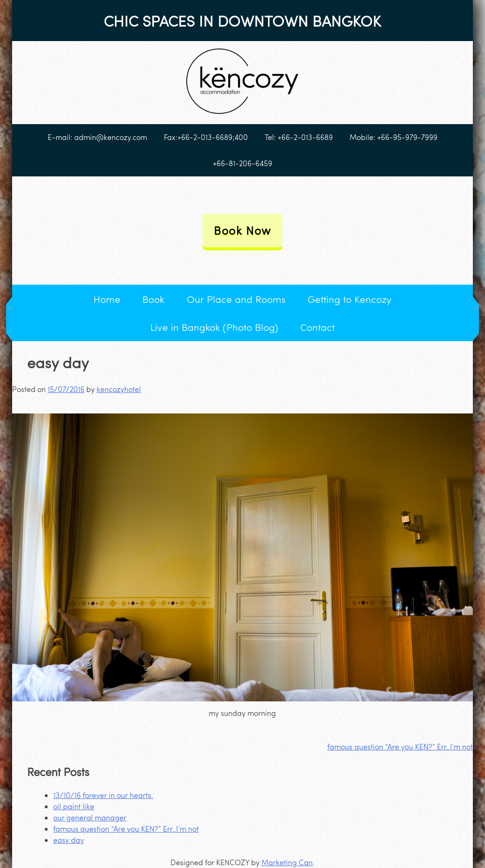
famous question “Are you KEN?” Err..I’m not (400, 746)
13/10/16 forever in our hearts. (103, 795)
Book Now (242, 230)
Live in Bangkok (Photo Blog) (214, 327)
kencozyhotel (119, 389)
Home (107, 299)
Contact (317, 327)
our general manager (90, 817)
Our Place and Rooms (236, 299)
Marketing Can (287, 862)
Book (153, 299)
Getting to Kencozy (350, 299)
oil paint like (74, 806)
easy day (69, 840)
